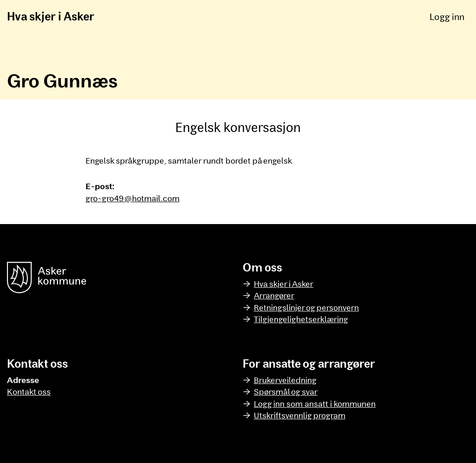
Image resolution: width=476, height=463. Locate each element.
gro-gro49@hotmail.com (132, 198)
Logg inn (447, 16)
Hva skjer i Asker (51, 16)
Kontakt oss (29, 391)
